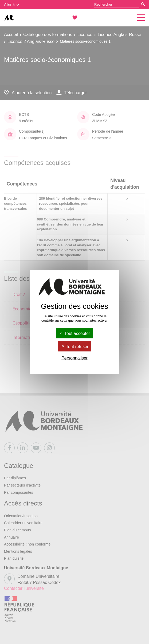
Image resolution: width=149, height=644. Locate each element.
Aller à (11, 5)
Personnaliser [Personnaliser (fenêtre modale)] (74, 358)
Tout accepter (74, 333)
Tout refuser (75, 347)
